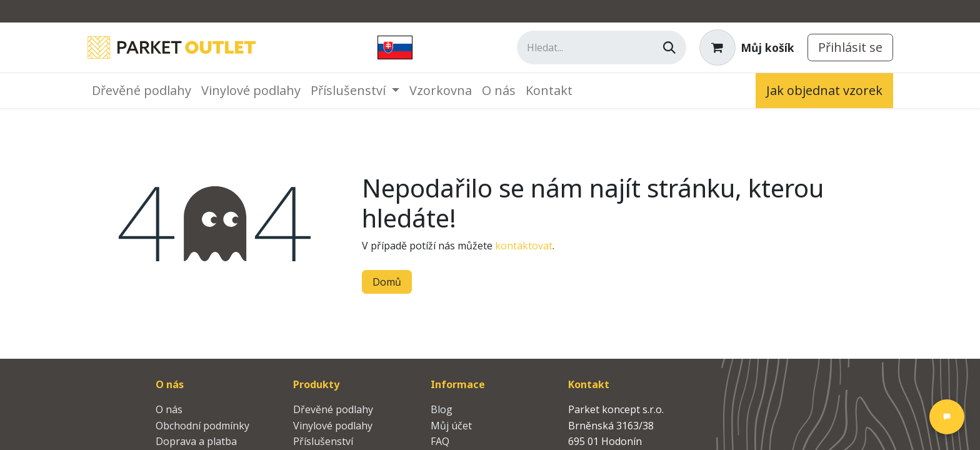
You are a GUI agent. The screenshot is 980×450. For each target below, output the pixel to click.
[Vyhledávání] (669, 47)
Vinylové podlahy (333, 426)
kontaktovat (524, 246)
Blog (442, 409)
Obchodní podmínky (202, 426)
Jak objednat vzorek (824, 90)
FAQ (440, 441)
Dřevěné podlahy (333, 409)
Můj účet (451, 426)
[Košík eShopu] (747, 47)
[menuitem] (142, 91)
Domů (387, 282)
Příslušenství (323, 441)
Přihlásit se (850, 47)
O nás (169, 409)
